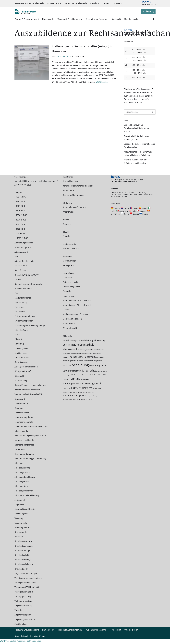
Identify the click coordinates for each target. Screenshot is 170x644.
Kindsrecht (116, 19)
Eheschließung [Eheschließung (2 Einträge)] (86, 345)
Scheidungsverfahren (24, 496)
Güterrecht (19, 381)
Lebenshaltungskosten (24, 422)
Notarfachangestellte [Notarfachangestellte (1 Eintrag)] (69, 365)
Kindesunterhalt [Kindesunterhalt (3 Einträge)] (84, 349)
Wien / (124, 201)
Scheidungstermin (22, 491)
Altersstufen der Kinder (25, 266)
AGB (29, 189)
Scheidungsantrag (22, 473)
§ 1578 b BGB (20, 225)
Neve (17, 641)
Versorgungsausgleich (24, 597)
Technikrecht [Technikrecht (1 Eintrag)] (94, 380)
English (127, 213)
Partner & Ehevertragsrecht (27, 19)
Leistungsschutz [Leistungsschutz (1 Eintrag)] (78, 358)
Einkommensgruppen (24, 326)
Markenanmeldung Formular (75, 319)
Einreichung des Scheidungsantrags (30, 330)
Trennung (19, 523)
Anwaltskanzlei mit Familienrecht (29, 3)
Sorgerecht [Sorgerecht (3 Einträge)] (88, 375)
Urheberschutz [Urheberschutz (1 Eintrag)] (97, 393)
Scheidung (19, 468)
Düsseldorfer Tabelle (24, 293)
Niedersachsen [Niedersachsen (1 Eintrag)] (100, 362)
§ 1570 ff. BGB (21, 220)
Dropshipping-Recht (71, 291)
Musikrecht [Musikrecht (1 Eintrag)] (66, 362)
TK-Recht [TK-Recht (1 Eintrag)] (101, 380)
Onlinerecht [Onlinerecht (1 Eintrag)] (80, 365)
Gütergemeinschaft (23, 376)
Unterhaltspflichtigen (24, 569)
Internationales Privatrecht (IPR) (28, 399)
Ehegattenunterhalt (23, 303)
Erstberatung (148, 12)
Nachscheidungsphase (24, 450)
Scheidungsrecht (22, 486)
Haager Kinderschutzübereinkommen (31, 390)
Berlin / (125, 197)
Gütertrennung (21, 385)
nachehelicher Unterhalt (25, 445)
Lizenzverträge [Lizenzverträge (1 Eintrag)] (88, 358)
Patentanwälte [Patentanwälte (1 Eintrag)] (67, 371)
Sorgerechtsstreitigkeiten (25, 514)
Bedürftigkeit (20, 275)
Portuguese (124, 216)
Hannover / (116, 197)
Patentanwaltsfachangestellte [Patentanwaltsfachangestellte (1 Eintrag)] (93, 365)
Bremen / (142, 197)
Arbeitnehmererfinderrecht (75, 212)
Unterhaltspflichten (23, 560)
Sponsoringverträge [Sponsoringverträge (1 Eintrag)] (101, 376)
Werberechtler (69, 328)
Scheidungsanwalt (22, 477)
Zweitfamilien (20, 629)
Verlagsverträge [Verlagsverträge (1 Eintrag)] (89, 397)
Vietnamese (116, 219)
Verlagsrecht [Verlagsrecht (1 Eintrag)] (80, 397)
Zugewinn (19, 615)
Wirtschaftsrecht (70, 333)
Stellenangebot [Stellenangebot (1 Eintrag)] (67, 380)
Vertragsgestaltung (23, 601)
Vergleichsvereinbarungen (26, 578)
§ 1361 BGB (20, 206)
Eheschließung (21, 307)
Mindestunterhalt (22, 436)
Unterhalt (19, 541)
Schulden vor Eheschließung (27, 500)
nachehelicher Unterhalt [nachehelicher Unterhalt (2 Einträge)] (82, 362)
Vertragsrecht (69, 270)
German (117, 213)
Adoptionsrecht (21, 257)
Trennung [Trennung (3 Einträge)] (74, 383)
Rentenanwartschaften (24, 459)
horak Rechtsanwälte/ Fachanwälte (78, 191)
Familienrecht (20, 358)
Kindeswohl (19, 413)
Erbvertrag (19, 349)
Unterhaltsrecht (131, 19)
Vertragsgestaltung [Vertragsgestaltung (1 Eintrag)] (91, 401)
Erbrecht (18, 344)
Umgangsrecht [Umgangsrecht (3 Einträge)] (92, 388)
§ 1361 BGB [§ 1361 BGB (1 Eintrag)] (90, 404)
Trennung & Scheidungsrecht (70, 19)
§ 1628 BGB (20, 234)
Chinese (136, 219)
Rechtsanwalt (20, 454)
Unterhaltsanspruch (23, 546)
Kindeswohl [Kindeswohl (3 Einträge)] (70, 354)
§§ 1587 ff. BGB (21, 243)
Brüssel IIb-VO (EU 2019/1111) (28, 280)
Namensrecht (48, 19)
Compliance (68, 282)
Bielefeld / (134, 197)
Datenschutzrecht (70, 287)
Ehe (16, 298)
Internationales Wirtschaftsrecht (77, 305)
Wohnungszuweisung (24, 606)
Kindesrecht (20, 404)
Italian (113, 216)
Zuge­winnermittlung (23, 610)
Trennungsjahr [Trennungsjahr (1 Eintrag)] (85, 384)
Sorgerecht (19, 509)
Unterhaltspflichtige (23, 564)
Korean (127, 219)
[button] (61, 3)
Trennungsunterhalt (23, 532)
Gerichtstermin (21, 367)
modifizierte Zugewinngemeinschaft (30, 440)
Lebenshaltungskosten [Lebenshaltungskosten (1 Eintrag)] (84, 355)
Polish (134, 216)
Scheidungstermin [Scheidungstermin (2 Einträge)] (72, 375)
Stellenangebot (21, 519)
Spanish (145, 213)
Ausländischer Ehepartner (97, 19)
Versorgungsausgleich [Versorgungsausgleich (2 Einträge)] (74, 400)
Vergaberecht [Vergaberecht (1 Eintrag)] (67, 397)
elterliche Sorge (21, 335)
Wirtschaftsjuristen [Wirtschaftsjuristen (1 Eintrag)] (80, 404)
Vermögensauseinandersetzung (28, 583)
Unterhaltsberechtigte (24, 551)
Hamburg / (139, 199)
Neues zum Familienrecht (76, 3)
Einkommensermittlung (25, 321)
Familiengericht (21, 353)
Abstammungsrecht (23, 252)
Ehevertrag (19, 312)
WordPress (40, 641)
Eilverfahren (20, 316)
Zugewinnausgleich (23, 620)
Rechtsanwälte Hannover (74, 200)
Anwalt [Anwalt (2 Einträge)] (66, 345)
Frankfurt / (128, 199)
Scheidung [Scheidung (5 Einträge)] (80, 370)
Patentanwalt (69, 195)
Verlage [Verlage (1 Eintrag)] (74, 397)
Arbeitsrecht (68, 217)
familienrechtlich (22, 362)
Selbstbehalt (20, 505)
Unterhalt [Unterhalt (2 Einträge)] (68, 393)
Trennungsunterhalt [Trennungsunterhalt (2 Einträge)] (73, 388)
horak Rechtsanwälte (63, 57)
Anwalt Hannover (70, 186)
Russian (145, 219)
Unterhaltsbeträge (22, 555)
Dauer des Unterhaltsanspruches (29, 289)
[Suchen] (153, 19)
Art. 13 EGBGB (21, 270)
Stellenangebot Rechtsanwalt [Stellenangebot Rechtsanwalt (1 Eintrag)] (81, 380)
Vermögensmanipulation (25, 587)
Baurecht (67, 229)
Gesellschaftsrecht (71, 253)
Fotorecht (67, 296)
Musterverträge (70, 265)
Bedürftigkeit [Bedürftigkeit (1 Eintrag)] (74, 346)
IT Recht (66, 314)
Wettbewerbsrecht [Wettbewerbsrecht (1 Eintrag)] (68, 404)
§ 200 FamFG (20, 238)
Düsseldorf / (117, 199)
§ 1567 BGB (20, 211)
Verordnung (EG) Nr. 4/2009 (27, 592)
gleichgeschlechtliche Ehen (26, 372)
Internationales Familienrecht (27, 394)
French (135, 213)
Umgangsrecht (21, 537)
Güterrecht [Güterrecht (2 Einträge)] (68, 350)
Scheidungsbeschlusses (25, 482)
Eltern (17, 339)
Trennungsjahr (21, 528)
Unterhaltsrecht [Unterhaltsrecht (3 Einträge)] (83, 393)
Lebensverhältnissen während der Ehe (31, 431)
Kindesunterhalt (21, 408)
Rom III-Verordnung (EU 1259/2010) (30, 463)
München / (148, 199)
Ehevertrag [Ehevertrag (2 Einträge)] (99, 345)
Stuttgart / (116, 201)
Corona (18, 284)
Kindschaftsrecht (22, 417)
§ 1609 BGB (20, 229)
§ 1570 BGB (20, 215)
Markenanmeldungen (72, 324)
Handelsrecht (69, 301)
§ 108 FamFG (20, 202)
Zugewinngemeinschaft (25, 624)
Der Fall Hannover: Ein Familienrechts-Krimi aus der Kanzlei (136, 129)
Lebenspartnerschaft (24, 427)
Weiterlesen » (102, 83)
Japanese (143, 216)
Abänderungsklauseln (24, 247)
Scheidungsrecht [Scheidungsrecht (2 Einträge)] (98, 370)
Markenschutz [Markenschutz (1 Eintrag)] (97, 358)
